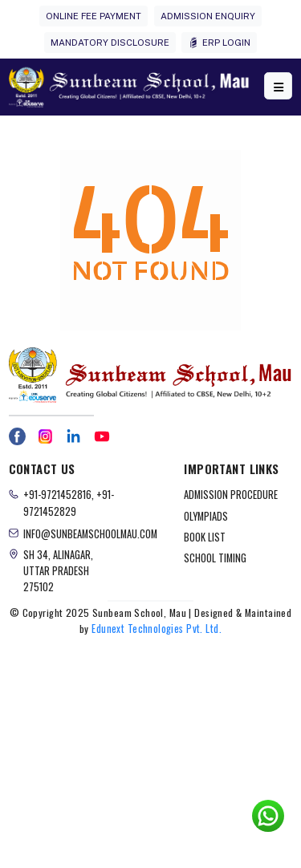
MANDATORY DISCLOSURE (110, 43)
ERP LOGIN (219, 43)
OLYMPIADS (206, 516)
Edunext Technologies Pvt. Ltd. (157, 629)
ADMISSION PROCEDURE (231, 495)
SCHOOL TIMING (215, 558)
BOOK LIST (205, 537)
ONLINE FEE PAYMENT (94, 16)
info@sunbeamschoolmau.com (90, 534)
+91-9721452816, (60, 495)
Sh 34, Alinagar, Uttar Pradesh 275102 (58, 571)
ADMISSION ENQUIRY (208, 16)
